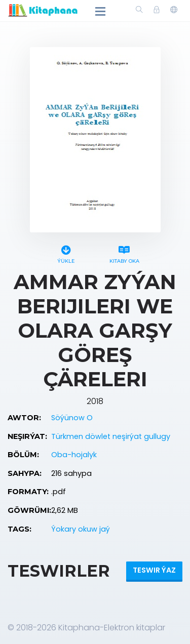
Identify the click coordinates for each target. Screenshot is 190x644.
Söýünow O (72, 418)
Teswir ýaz (154, 570)
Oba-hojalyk (74, 455)
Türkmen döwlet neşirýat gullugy (111, 436)
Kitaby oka (124, 253)
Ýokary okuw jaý (81, 529)
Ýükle (66, 253)
